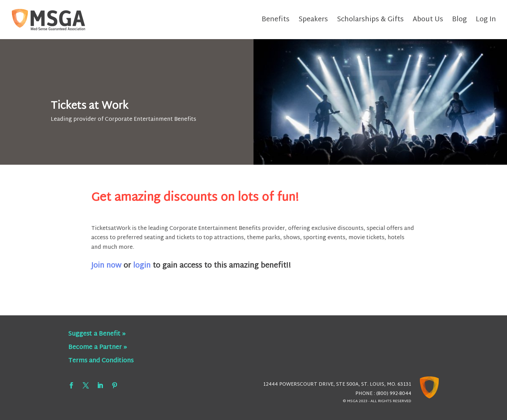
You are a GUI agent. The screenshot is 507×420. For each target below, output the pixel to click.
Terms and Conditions (101, 361)
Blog (459, 21)
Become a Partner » (98, 347)
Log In (486, 21)
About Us (428, 21)
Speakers (313, 21)
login (142, 266)
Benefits (276, 21)
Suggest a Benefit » (97, 334)
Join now (106, 266)
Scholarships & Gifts (370, 21)
